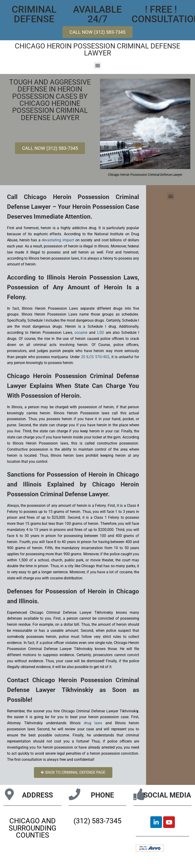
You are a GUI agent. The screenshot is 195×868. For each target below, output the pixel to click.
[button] (97, 65)
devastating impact (58, 240)
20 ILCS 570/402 (95, 357)
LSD (101, 333)
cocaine (81, 333)
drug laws (93, 723)
